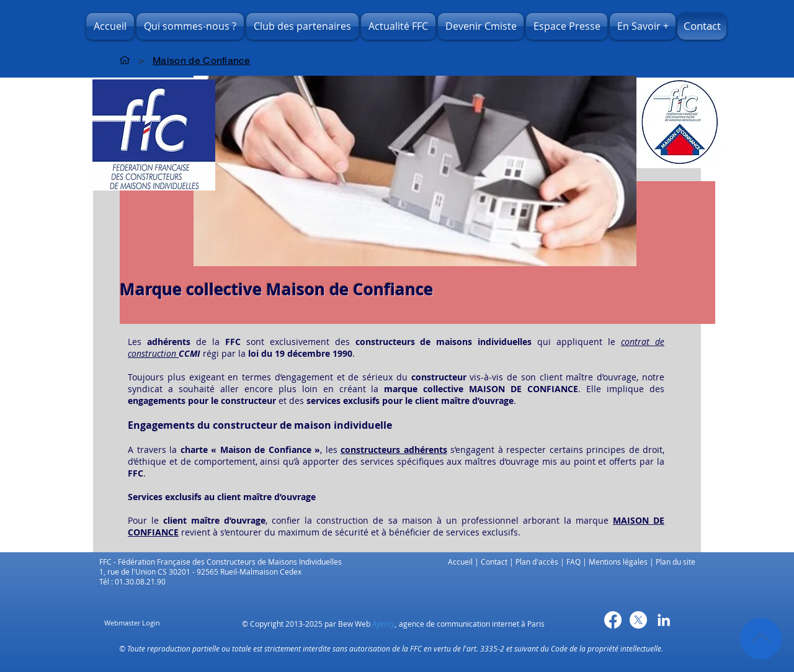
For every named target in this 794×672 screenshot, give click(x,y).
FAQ (573, 562)
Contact (494, 562)
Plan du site (676, 562)
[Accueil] (125, 60)
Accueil (460, 562)
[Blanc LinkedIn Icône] (664, 620)
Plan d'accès (537, 562)
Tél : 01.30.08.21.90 (132, 581)
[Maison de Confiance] (201, 60)
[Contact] (702, 26)
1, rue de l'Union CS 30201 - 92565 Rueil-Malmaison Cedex (201, 571)
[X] (638, 620)
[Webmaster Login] (132, 623)
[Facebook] (613, 620)
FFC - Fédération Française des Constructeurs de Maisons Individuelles (222, 562)
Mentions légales (618, 562)
